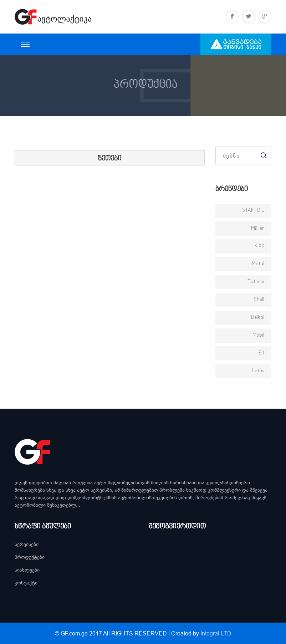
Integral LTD (216, 633)
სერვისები (27, 544)
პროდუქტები (30, 557)
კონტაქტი (26, 583)
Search (263, 155)
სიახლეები (27, 570)
